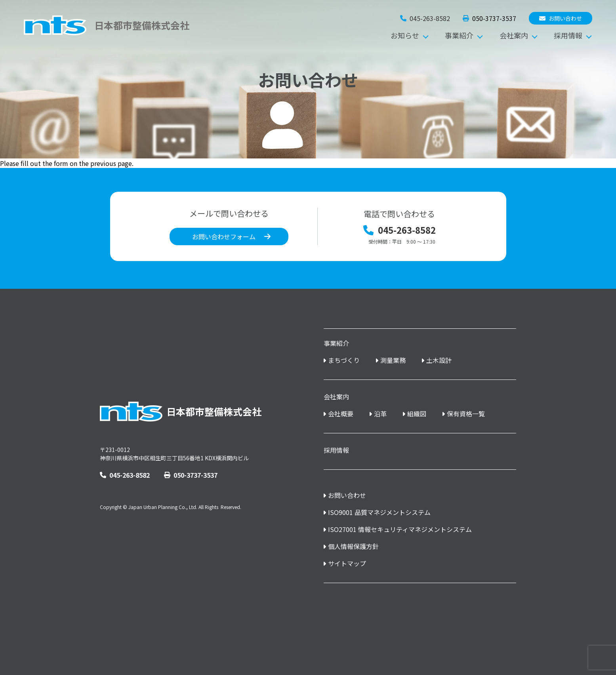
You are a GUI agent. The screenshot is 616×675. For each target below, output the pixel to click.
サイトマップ (347, 563)
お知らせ (405, 35)
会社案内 (514, 35)
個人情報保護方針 (353, 546)
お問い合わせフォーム (224, 236)
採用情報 (568, 35)
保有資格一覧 (466, 414)
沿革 (380, 414)
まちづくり (344, 360)
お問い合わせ (561, 18)
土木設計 (439, 360)
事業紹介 (459, 35)
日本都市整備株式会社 (181, 412)
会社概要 (341, 414)
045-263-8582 (125, 475)
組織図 (417, 414)
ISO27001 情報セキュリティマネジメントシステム (400, 529)
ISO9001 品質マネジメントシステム (379, 512)
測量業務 (393, 360)
